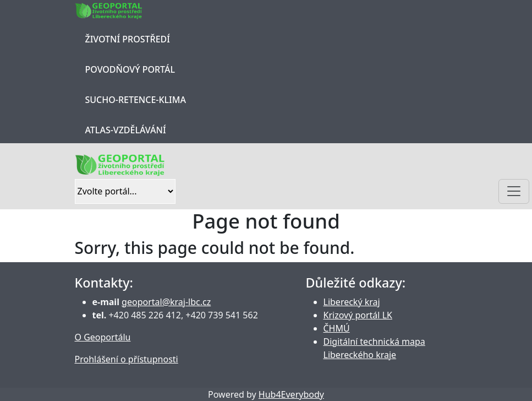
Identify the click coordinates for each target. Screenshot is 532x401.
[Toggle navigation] (514, 191)
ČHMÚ (337, 328)
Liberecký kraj (352, 302)
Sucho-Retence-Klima (136, 100)
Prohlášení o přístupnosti (127, 359)
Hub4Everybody (291, 394)
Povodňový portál (130, 69)
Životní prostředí (128, 39)
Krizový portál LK (358, 315)
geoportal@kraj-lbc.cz (166, 302)
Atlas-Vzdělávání (126, 130)
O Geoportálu (103, 337)
